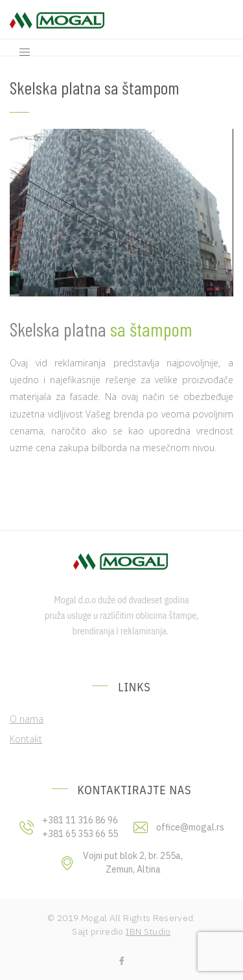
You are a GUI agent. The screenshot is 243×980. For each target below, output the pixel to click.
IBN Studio (148, 931)
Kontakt (26, 739)
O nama (27, 719)
